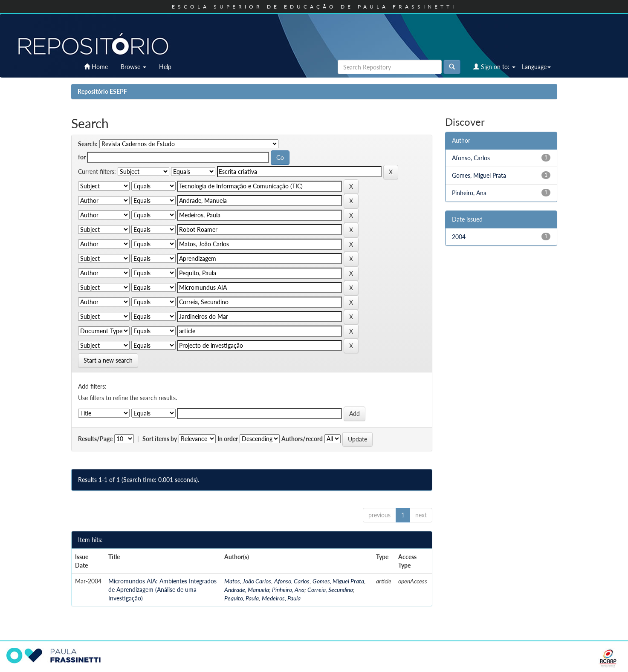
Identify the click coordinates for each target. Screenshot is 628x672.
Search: (88, 144)
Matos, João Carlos (248, 581)
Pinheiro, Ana (288, 590)
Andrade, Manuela (247, 590)
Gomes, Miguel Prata (338, 581)
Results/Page (95, 439)
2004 (459, 237)
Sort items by (160, 439)
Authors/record (302, 439)
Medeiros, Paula (281, 598)
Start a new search (108, 360)
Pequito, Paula (242, 598)
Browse (133, 67)
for (82, 157)
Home (96, 67)
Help (165, 67)
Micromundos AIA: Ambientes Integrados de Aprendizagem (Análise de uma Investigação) (162, 590)
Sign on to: (494, 67)
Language (536, 67)
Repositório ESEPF (102, 91)
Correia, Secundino (330, 590)
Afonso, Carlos (292, 581)
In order (228, 439)
